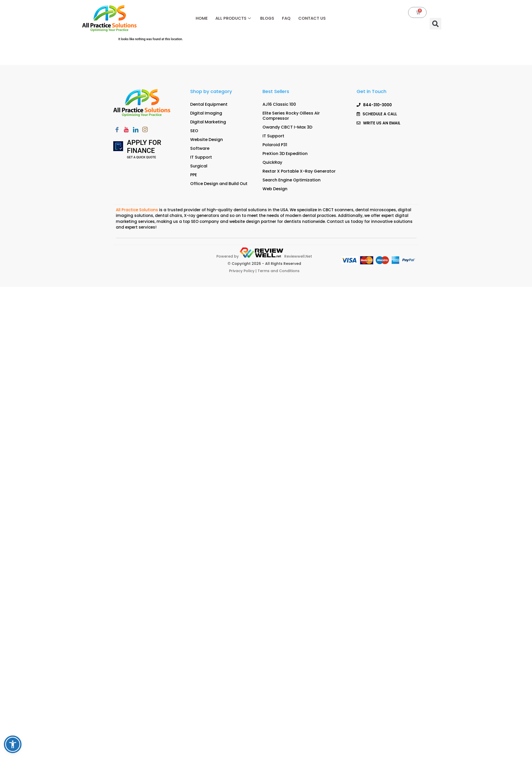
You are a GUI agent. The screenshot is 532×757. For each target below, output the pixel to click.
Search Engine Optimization (292, 180)
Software (200, 148)
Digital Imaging (206, 113)
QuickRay (272, 162)
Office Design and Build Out (219, 184)
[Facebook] (117, 130)
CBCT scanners (338, 210)
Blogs (267, 18)
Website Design (207, 140)
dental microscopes (376, 210)
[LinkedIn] (136, 130)
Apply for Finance (144, 147)
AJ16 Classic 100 (279, 104)
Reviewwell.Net (276, 256)
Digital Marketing (208, 122)
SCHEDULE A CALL (374, 63)
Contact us (338, 221)
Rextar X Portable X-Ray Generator (299, 171)
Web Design (275, 189)
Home (202, 18)
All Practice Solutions (137, 210)
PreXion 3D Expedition (285, 154)
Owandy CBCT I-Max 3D (287, 127)
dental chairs (169, 215)
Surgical (199, 166)
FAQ (286, 18)
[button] (435, 24)
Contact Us (312, 18)
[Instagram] (145, 130)
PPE (194, 175)
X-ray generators (202, 215)
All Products (233, 18)
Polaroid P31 (275, 145)
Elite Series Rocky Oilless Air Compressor (291, 116)
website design (245, 221)
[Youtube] (126, 130)
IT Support (201, 157)
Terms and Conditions (279, 271)
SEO (194, 131)
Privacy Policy (242, 271)
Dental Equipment (209, 104)
